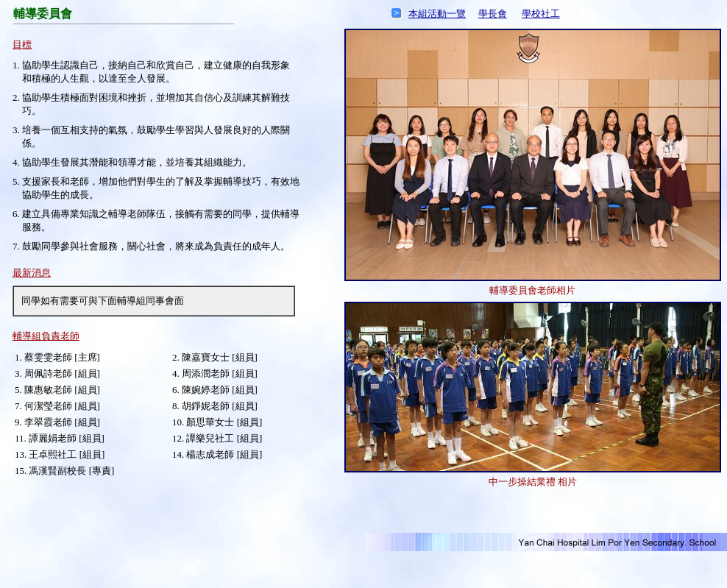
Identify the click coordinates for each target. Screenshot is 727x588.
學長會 (493, 14)
